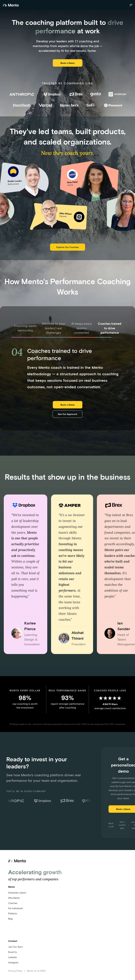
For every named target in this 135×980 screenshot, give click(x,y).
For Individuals (16, 908)
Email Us (13, 952)
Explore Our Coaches (68, 247)
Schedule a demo (17, 893)
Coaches (13, 903)
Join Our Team (16, 947)
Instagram (13, 962)
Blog (10, 919)
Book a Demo (68, 63)
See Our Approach (67, 414)
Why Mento (14, 898)
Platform (13, 913)
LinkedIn (13, 957)
